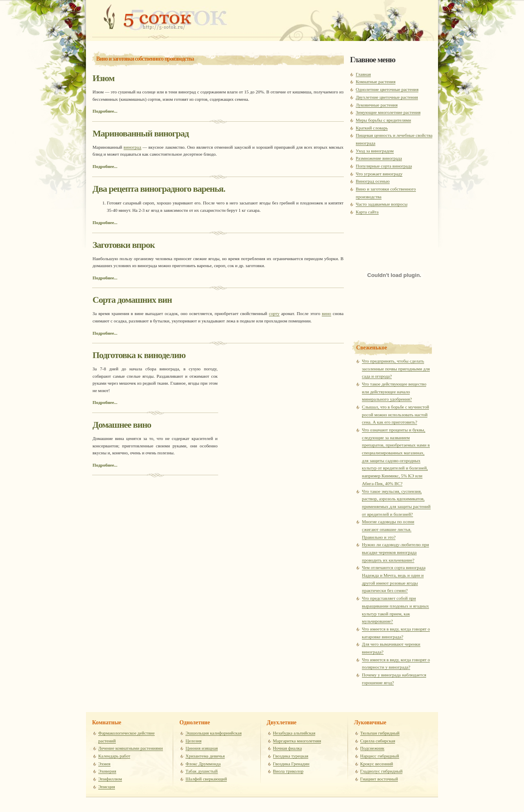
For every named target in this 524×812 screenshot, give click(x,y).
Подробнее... (105, 111)
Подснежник (372, 748)
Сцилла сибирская (378, 741)
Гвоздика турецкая (291, 756)
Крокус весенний (377, 764)
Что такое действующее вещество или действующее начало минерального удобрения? (394, 391)
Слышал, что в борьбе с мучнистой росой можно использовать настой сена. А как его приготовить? (395, 414)
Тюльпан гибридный (380, 733)
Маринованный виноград (141, 133)
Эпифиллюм (110, 779)
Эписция (107, 787)
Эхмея (104, 764)
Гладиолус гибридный (382, 771)
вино (326, 313)
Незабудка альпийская (294, 733)
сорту (274, 313)
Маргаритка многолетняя (297, 741)
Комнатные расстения (151, 16)
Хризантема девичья (205, 756)
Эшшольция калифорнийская (213, 733)
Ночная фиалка (288, 748)
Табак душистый (201, 771)
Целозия (193, 741)
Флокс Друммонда (203, 764)
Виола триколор (288, 771)
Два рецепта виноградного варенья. (159, 189)
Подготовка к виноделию (139, 355)
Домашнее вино (122, 425)
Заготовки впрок (124, 245)
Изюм (103, 78)
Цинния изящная (202, 748)
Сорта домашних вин (132, 300)
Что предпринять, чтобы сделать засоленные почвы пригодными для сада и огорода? (396, 369)
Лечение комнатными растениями (131, 748)
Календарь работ (114, 756)
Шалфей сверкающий (206, 779)
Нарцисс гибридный (380, 756)
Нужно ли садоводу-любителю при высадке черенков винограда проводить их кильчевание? (395, 552)
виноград (132, 147)
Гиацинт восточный (379, 779)
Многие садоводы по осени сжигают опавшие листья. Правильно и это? (388, 529)
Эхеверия (107, 771)
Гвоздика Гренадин (291, 764)
